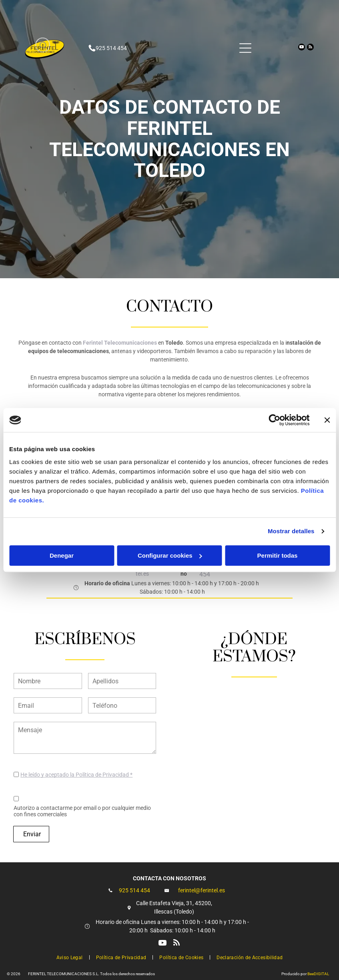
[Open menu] (245, 48)
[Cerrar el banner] (327, 420)
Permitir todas (278, 555)
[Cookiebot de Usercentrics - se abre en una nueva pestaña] (274, 420)
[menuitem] (70, 957)
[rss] (310, 48)
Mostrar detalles (291, 531)
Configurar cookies (170, 555)
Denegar (62, 555)
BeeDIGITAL (318, 974)
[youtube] (302, 48)
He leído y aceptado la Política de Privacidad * (76, 775)
